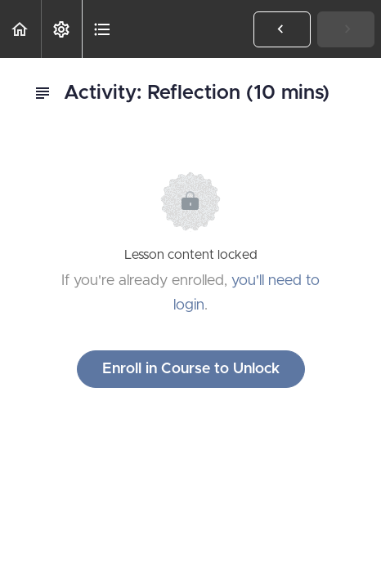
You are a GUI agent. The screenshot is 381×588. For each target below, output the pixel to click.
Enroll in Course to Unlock (191, 369)
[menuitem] (61, 29)
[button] (20, 29)
